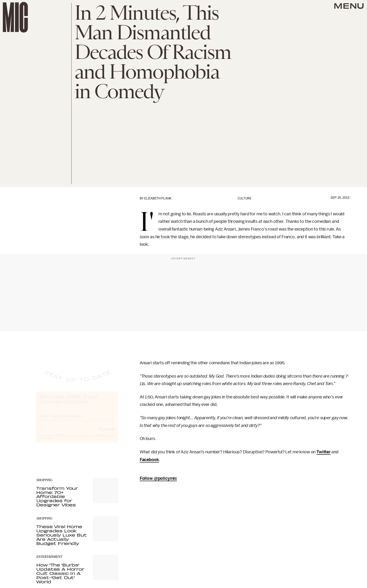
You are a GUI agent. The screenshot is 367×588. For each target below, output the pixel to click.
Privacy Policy (46, 442)
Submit (107, 433)
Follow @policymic (158, 478)
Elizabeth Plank (158, 198)
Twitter (323, 452)
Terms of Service (102, 440)
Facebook (149, 460)
